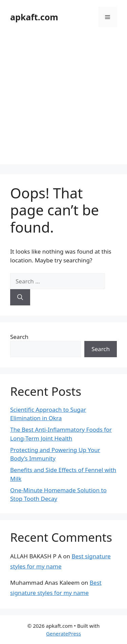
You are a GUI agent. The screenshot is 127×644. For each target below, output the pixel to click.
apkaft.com (34, 17)
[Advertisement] (63, 101)
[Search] (20, 297)
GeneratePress (63, 634)
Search (19, 337)
